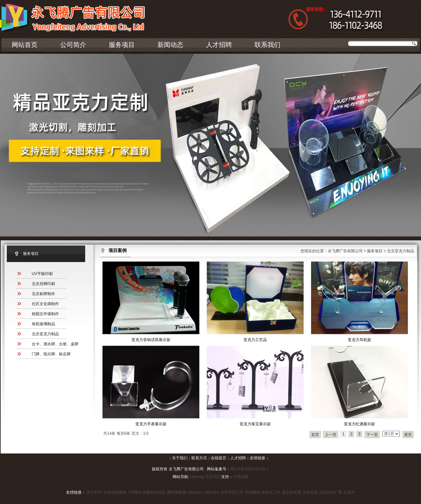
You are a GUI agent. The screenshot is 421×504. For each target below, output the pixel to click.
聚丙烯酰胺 (177, 492)
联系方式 (199, 458)
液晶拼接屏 (291, 492)
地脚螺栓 (253, 492)
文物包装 (310, 492)
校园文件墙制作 (45, 314)
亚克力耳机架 (359, 340)
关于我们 (180, 458)
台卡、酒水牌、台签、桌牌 (55, 344)
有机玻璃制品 (43, 324)
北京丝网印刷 (43, 284)
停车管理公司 (232, 492)
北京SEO (213, 477)
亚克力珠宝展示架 (255, 424)
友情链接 (257, 458)
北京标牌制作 (43, 294)
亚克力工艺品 (255, 340)
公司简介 (73, 45)
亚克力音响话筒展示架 (151, 340)
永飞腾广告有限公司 (345, 251)
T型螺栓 (135, 492)
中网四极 (241, 477)
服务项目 (122, 45)
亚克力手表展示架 (151, 424)
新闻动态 (170, 45)
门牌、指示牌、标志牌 (51, 354)
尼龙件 (349, 492)
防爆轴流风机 (154, 492)
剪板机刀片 (271, 492)
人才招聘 (219, 45)
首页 (315, 435)
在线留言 (219, 458)
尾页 (408, 435)
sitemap (197, 477)
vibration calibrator (203, 492)
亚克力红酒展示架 (359, 424)
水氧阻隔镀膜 (115, 492)
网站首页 (25, 45)
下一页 (372, 435)
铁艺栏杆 (94, 492)
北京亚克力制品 (45, 334)
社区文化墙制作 (45, 304)
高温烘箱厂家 (331, 492)
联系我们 (267, 45)
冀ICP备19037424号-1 (250, 469)
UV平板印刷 (42, 274)
